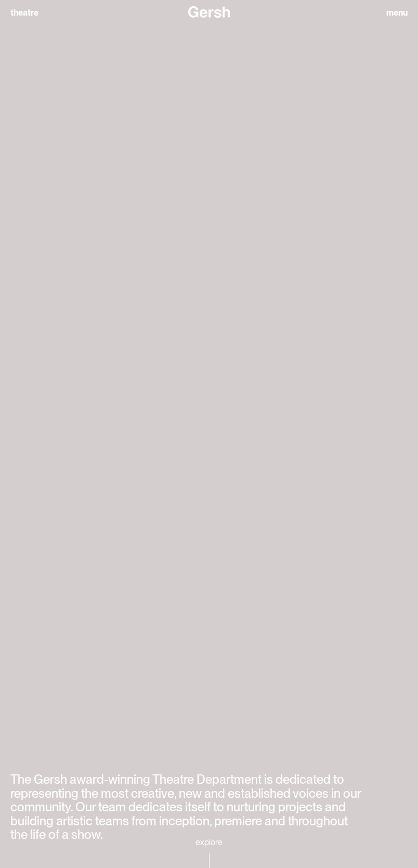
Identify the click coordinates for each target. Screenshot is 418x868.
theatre (24, 13)
